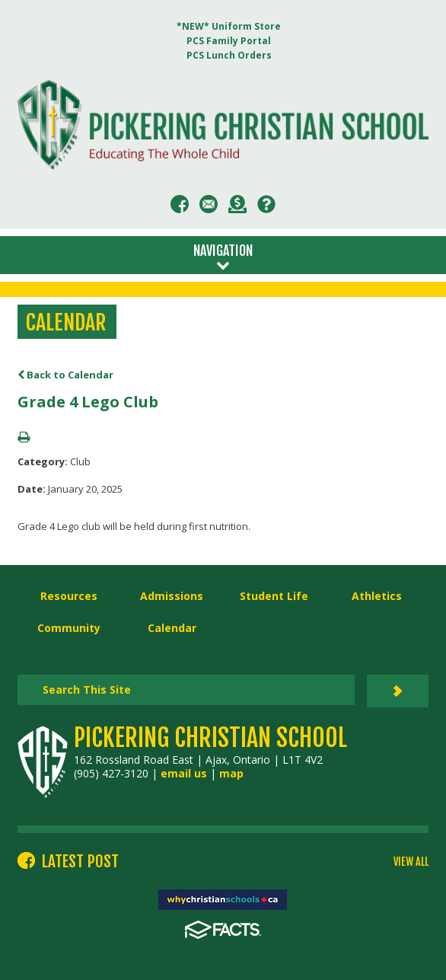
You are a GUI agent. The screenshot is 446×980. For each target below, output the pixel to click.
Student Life (274, 596)
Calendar (172, 628)
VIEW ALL (411, 862)
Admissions (172, 596)
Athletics (377, 596)
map (231, 773)
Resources (69, 596)
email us (184, 773)
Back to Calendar (65, 375)
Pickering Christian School (210, 738)
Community (69, 628)
